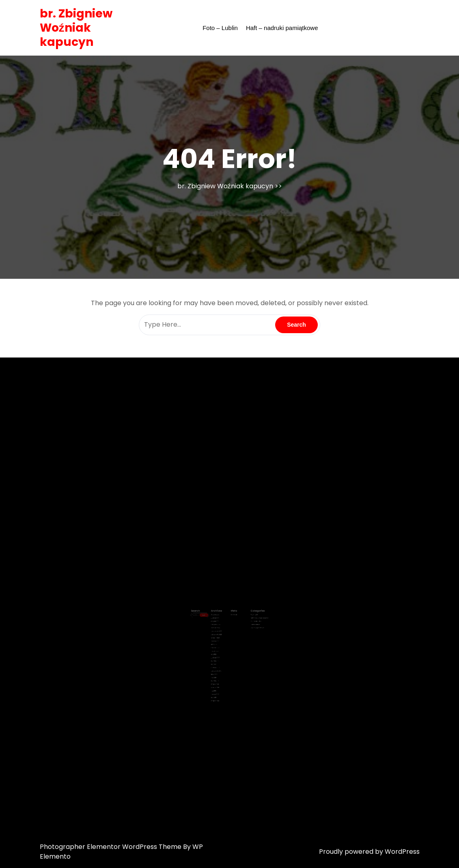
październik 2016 (220, 657)
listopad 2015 (220, 666)
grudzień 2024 (220, 621)
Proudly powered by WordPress (369, 852)
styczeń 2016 (219, 663)
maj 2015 (219, 670)
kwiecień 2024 (220, 628)
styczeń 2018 (219, 650)
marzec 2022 (220, 637)
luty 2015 (219, 674)
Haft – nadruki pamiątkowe (282, 28)
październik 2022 (220, 632)
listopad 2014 (220, 677)
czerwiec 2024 (220, 626)
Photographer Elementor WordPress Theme (111, 847)
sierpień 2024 (220, 624)
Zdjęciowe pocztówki (248, 628)
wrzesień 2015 (220, 668)
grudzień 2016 (220, 654)
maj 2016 (219, 661)
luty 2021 (219, 646)
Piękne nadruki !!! (247, 626)
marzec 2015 (219, 672)
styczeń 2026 (220, 619)
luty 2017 (219, 652)
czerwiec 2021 (220, 641)
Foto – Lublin (220, 28)
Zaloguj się (232, 619)
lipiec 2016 (219, 659)
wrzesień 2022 (220, 634)
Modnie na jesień (247, 624)
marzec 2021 (219, 643)
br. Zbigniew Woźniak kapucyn (76, 28)
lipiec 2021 (219, 639)
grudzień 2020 (220, 648)
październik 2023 (220, 630)
